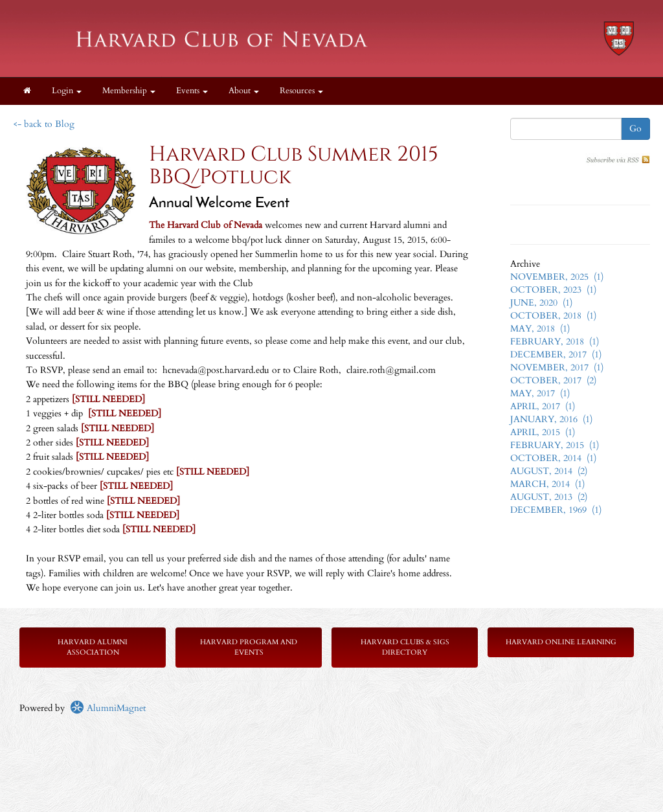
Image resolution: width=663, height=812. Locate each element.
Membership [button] (129, 91)
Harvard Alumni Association (93, 647)
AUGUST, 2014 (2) (549, 471)
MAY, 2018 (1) (540, 329)
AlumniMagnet (108, 708)
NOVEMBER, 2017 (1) (557, 367)
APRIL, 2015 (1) (543, 432)
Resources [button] (301, 91)
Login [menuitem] (67, 91)
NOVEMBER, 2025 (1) (557, 277)
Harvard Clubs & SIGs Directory (405, 647)
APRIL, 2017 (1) (543, 406)
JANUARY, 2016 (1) (551, 419)
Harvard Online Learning (561, 642)
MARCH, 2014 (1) (547, 484)
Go (635, 129)
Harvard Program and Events (249, 647)
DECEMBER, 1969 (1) (556, 510)
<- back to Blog (44, 124)
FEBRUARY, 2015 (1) (555, 445)
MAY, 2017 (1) (540, 393)
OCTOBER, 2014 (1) (553, 458)
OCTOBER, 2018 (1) (553, 316)
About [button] (244, 91)
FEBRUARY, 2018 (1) (555, 342)
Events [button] (192, 91)
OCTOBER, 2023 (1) (553, 290)
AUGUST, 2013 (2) (549, 497)
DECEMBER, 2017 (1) (556, 355)
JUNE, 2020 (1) (541, 303)
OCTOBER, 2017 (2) (553, 380)
